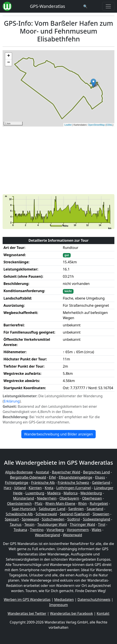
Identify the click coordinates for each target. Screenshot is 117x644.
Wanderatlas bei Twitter (27, 613)
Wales (97, 530)
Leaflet (68, 125)
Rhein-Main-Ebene (60, 504)
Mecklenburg (91, 493)
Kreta (49, 488)
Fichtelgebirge (17, 483)
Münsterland (23, 498)
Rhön (83, 504)
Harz (8, 488)
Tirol (102, 524)
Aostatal (42, 472)
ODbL (109, 125)
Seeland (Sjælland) (75, 514)
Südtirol (74, 519)
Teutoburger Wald (52, 524)
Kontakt (103, 613)
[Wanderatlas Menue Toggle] (108, 6)
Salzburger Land (52, 509)
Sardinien (76, 509)
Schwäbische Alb (19, 514)
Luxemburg (35, 493)
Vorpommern (78, 530)
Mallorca (70, 493)
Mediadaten (64, 599)
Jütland (20, 488)
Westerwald (72, 535)
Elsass (100, 477)
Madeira (54, 493)
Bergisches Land (96, 472)
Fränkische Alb (43, 483)
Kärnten (35, 488)
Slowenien (101, 514)
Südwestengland (96, 519)
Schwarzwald (46, 514)
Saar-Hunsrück (24, 509)
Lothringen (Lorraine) (74, 488)
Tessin (29, 524)
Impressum (58, 605)
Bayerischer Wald (66, 472)
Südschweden (53, 519)
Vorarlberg (55, 530)
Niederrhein (47, 498)
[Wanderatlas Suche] (85, 6)
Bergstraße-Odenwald (28, 477)
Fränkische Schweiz (73, 483)
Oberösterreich (19, 504)
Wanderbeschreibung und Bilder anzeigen (58, 434)
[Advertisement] (58, 160)
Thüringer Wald (82, 524)
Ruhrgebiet (99, 504)
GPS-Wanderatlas (47, 6)
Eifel (52, 477)
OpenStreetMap (96, 125)
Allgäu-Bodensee (19, 472)
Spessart (12, 519)
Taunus (16, 524)
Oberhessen (92, 498)
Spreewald (30, 519)
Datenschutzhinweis (94, 599)
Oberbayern (69, 498)
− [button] (9, 63)
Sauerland (95, 509)
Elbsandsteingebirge (75, 477)
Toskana (20, 530)
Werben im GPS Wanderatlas (27, 599)
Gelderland (101, 483)
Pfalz (38, 504)
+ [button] (9, 56)
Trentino (37, 530)
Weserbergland (48, 535)
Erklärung (12, 401)
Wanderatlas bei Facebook (71, 613)
